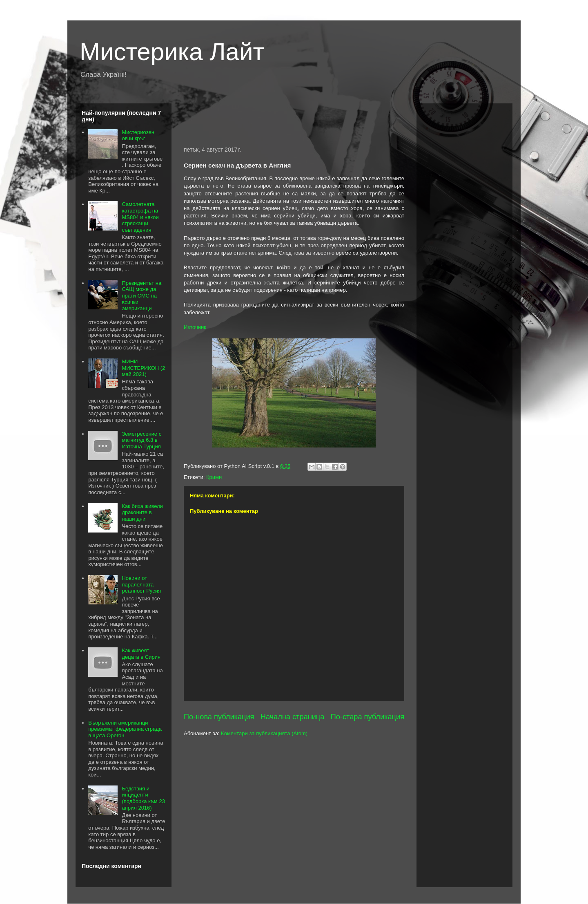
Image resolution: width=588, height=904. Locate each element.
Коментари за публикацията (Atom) (264, 733)
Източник (195, 327)
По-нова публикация (219, 717)
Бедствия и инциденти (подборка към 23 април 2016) (143, 798)
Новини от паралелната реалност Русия (141, 584)
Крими (214, 477)
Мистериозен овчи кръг (138, 135)
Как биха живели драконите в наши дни (142, 512)
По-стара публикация (367, 717)
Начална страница (293, 717)
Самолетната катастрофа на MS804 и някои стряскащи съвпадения (140, 217)
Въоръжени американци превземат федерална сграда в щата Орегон (125, 729)
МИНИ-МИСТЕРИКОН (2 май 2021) (143, 368)
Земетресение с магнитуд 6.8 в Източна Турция (141, 440)
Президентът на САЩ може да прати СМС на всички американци (141, 296)
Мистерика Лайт (172, 52)
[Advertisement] (294, 120)
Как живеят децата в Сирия (141, 654)
